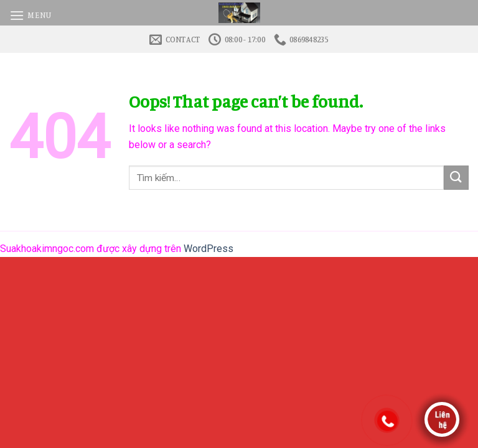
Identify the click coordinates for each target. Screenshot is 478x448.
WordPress (209, 249)
